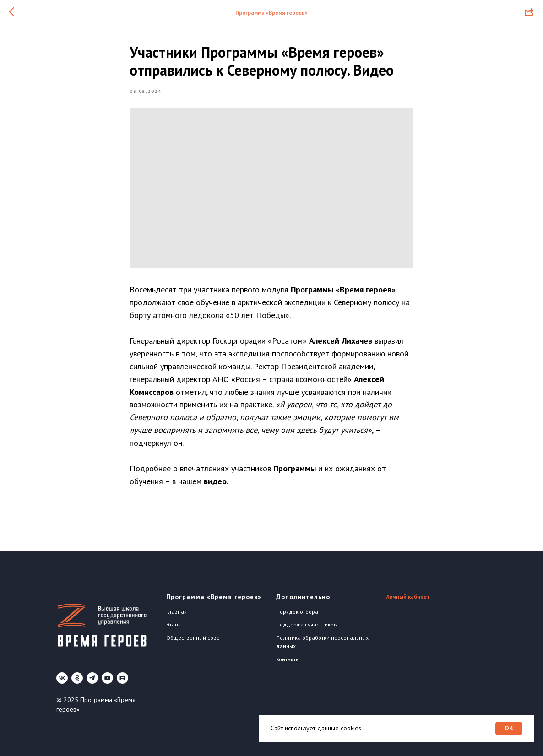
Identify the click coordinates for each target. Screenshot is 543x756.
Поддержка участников (307, 624)
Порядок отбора (297, 612)
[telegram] (92, 678)
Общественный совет (194, 638)
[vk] (62, 678)
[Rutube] (122, 678)
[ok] (77, 678)
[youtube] (107, 678)
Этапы (174, 624)
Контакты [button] (288, 659)
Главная (176, 612)
